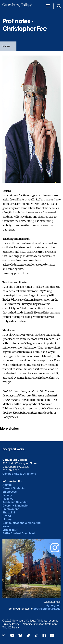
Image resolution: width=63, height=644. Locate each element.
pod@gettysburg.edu (47, 609)
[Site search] (59, 6)
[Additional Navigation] (48, 6)
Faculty (7, 495)
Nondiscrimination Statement (40, 624)
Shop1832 (9, 513)
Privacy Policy (11, 624)
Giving (7, 516)
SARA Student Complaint (19, 533)
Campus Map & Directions (19, 474)
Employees (10, 492)
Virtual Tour (10, 530)
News (6, 46)
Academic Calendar (15, 502)
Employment (11, 509)
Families (8, 499)
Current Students (14, 488)
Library (7, 519)
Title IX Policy (11, 628)
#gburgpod (53, 605)
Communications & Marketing (22, 523)
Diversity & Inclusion (16, 506)
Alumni (7, 485)
